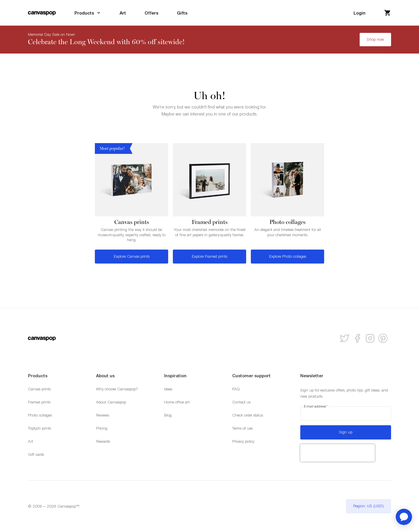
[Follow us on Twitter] (345, 338)
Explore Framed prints (210, 256)
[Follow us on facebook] (357, 338)
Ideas (168, 389)
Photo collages (40, 415)
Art (31, 441)
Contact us (241, 402)
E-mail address (316, 406)
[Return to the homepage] (42, 13)
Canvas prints (39, 389)
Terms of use (242, 428)
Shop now (375, 39)
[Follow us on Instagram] (370, 338)
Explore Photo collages (288, 256)
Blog (168, 415)
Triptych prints (39, 428)
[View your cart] (388, 13)
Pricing (102, 428)
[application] (404, 517)
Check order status (248, 415)
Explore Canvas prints (132, 256)
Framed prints (39, 402)
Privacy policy (243, 441)
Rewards (103, 441)
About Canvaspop (111, 402)
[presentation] (338, 453)
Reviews (103, 415)
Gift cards (36, 454)
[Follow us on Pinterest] (383, 338)
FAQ (236, 389)
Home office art (177, 402)
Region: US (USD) (369, 506)
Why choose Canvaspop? (117, 389)
